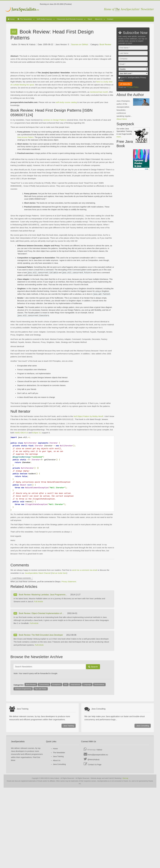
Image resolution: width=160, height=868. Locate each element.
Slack (90, 19)
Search (93, 667)
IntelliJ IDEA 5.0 (21, 433)
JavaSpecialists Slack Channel (38, 573)
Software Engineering (23, 689)
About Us (100, 19)
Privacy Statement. (69, 582)
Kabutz (99, 750)
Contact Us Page (95, 765)
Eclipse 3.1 (37, 433)
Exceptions (56, 685)
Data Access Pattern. (26, 137)
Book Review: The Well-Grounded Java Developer (41, 635)
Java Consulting (143, 726)
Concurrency (44, 685)
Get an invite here (59, 573)
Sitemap (125, 778)
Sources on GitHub (80, 44)
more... (119, 137)
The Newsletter (26, 19)
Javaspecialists (22, 9)
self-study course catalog (66, 102)
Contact (110, 19)
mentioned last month (99, 92)
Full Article (39, 601)
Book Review (105, 44)
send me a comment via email (85, 570)
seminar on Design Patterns (55, 120)
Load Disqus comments (21, 578)
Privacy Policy (133, 87)
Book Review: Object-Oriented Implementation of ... (42, 613)
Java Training (69, 726)
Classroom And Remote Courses (71, 19)
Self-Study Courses (46, 19)
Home (11, 19)
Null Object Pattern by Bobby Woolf (88, 416)
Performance (99, 685)
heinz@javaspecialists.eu (98, 755)
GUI (66, 685)
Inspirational (75, 685)
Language (87, 685)
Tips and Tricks (41, 689)
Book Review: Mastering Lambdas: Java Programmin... (43, 595)
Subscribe (125, 84)
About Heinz (122, 119)
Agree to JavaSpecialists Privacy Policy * (132, 79)
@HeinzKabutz (93, 760)
